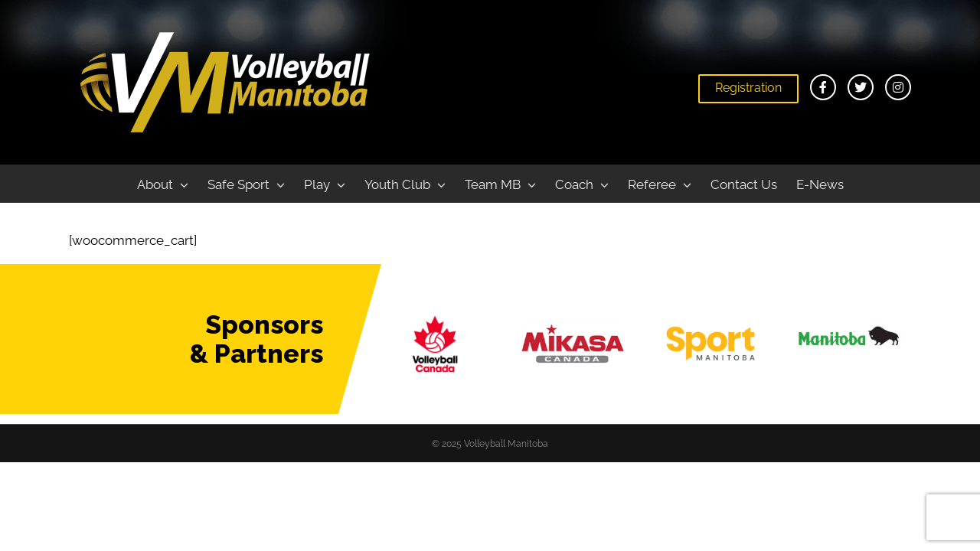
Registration (748, 88)
